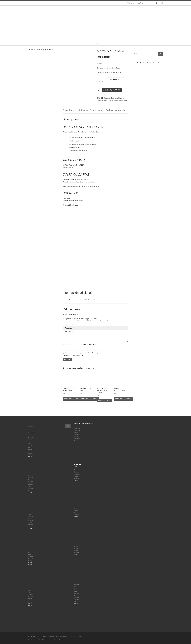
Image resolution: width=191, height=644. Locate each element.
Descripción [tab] (69, 110)
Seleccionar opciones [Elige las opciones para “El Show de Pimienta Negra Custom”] (73, 399)
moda (111, 100)
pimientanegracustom (121, 100)
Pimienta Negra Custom (44, 636)
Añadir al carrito (112, 90)
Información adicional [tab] (91, 110)
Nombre (66, 344)
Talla (101, 81)
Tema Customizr (60, 640)
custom (106, 100)
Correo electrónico (92, 344)
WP (39, 640)
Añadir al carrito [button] (105, 401)
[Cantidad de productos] (99, 90)
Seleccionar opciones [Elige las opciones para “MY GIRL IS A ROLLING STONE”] (124, 399)
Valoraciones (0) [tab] (116, 110)
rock (98, 103)
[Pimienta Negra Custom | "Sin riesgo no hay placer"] (95, 23)
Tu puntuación (69, 324)
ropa (102, 103)
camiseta (100, 100)
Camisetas (114, 98)
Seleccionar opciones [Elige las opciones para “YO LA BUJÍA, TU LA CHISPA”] (90, 399)
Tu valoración (69, 331)
